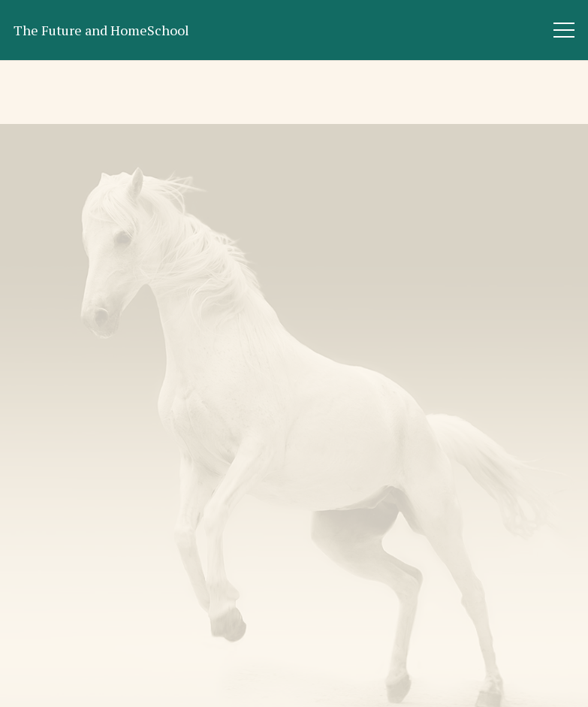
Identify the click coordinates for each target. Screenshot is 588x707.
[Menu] (564, 30)
